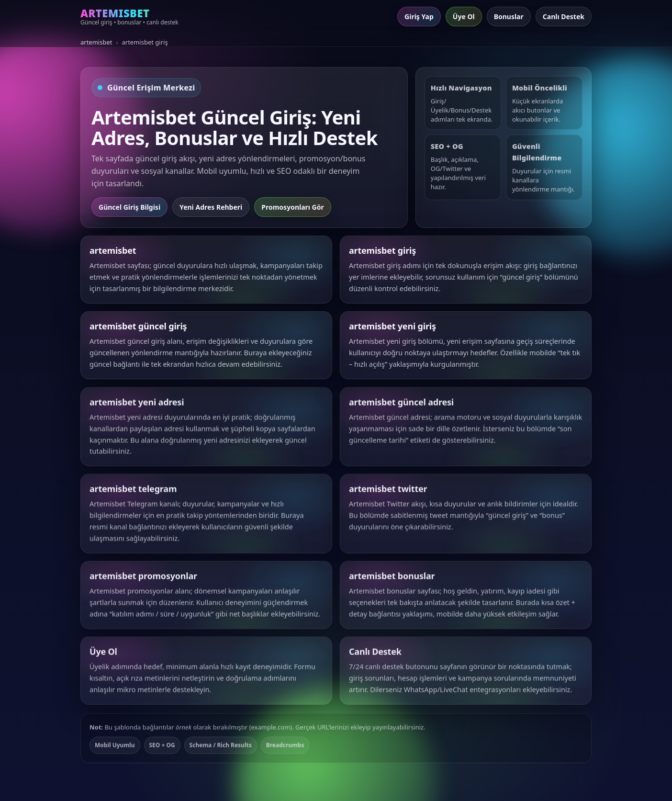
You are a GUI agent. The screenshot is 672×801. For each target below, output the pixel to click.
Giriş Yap (419, 17)
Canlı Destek (564, 17)
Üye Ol (464, 17)
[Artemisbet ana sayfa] (129, 17)
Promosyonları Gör (292, 207)
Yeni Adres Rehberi (211, 207)
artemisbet (96, 42)
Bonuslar (509, 17)
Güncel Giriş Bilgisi (129, 207)
